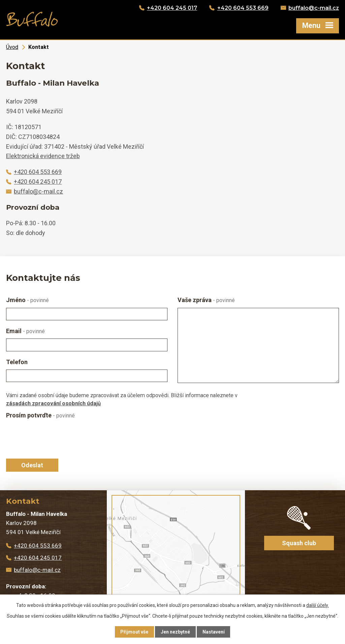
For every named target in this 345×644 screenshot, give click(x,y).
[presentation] (55, 439)
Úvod (12, 47)
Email (25, 331)
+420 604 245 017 (172, 8)
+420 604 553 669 (243, 8)
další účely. (318, 605)
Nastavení (214, 632)
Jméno (27, 300)
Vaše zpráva (206, 300)
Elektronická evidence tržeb (43, 156)
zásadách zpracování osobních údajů (53, 403)
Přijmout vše (134, 632)
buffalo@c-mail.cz (314, 8)
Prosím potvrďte (40, 415)
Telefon (17, 362)
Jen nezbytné (175, 632)
